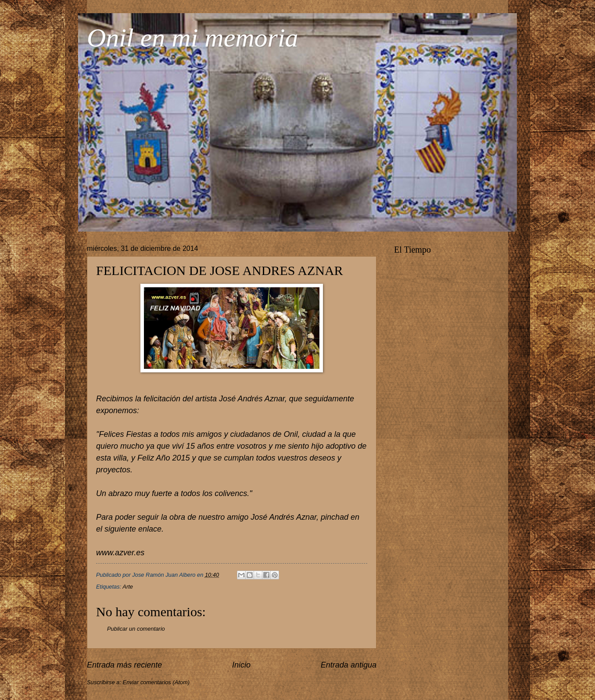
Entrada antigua (349, 665)
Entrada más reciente (124, 665)
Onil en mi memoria (193, 38)
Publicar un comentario (136, 629)
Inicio (241, 665)
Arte (128, 587)
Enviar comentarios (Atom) (156, 682)
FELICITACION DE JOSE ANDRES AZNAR (220, 270)
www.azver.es (120, 553)
